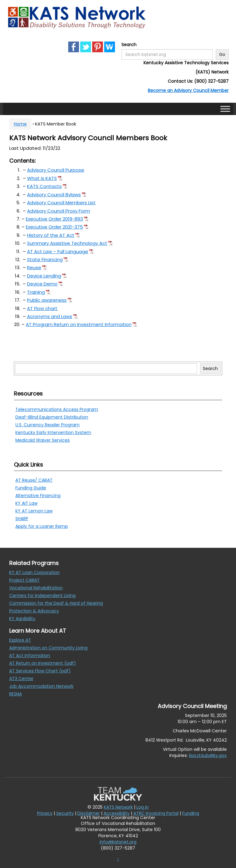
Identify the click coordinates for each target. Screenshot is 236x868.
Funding (191, 813)
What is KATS (42, 178)
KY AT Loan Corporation (34, 572)
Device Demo (42, 284)
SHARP (22, 519)
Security (65, 813)
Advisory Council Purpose (56, 170)
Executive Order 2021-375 (54, 227)
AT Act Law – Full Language (58, 251)
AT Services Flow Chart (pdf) (40, 671)
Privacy (45, 813)
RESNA (16, 694)
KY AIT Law (26, 503)
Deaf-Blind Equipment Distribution (52, 417)
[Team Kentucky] (118, 794)
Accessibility (117, 813)
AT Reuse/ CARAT (34, 480)
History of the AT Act (51, 235)
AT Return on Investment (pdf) (43, 663)
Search (129, 45)
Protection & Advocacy (34, 611)
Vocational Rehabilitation (36, 588)
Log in (143, 807)
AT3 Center (21, 679)
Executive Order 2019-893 (54, 219)
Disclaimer (89, 813)
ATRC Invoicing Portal (156, 813)
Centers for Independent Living (42, 595)
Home (20, 124)
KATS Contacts (44, 186)
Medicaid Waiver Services (43, 440)
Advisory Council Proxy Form (59, 211)
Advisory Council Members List (61, 203)
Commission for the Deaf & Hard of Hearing (56, 603)
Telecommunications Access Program (57, 409)
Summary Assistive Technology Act (67, 243)
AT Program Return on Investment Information (79, 324)
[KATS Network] (77, 17)
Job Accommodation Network (41, 686)
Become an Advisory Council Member (188, 90)
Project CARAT (24, 580)
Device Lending (44, 276)
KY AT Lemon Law (34, 511)
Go (222, 54)
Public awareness (47, 300)
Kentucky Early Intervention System (53, 432)
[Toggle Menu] (225, 109)
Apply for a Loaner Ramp (42, 526)
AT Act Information (30, 655)
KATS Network (118, 807)
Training (36, 292)
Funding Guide (31, 488)
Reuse (34, 267)
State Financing (45, 259)
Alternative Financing (38, 496)
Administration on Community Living (48, 648)
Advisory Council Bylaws (54, 195)
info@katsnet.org (118, 842)
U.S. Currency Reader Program (47, 425)
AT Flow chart (42, 308)
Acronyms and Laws (50, 316)
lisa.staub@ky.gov (208, 755)
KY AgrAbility (22, 619)
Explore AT (20, 640)
